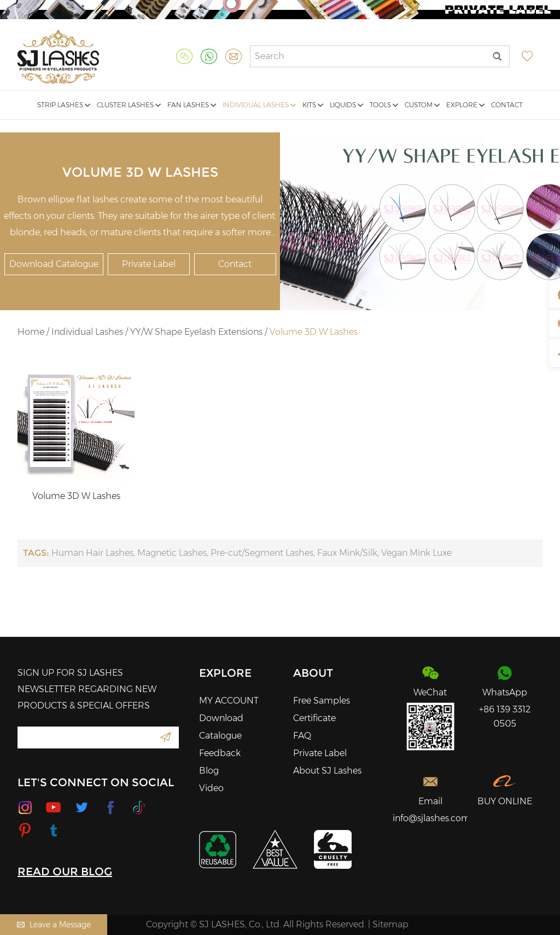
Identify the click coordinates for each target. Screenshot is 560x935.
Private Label (149, 264)
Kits (313, 105)
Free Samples (322, 701)
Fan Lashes (192, 105)
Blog (209, 771)
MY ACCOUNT (229, 701)
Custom (422, 105)
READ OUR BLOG (65, 872)
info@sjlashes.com (430, 818)
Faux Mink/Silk (347, 553)
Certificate (314, 718)
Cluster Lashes (129, 105)
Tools (384, 105)
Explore (465, 105)
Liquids (346, 105)
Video (211, 788)
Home (31, 332)
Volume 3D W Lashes (314, 332)
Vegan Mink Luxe (416, 553)
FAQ (302, 736)
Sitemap (390, 924)
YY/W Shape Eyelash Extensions (196, 332)
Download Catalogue (54, 264)
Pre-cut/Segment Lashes (262, 553)
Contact (507, 105)
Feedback (220, 753)
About (313, 673)
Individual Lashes (259, 105)
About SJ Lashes (327, 771)
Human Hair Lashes (92, 553)
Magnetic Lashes (172, 553)
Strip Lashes (64, 105)
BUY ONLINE (505, 801)
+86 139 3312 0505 (505, 716)
